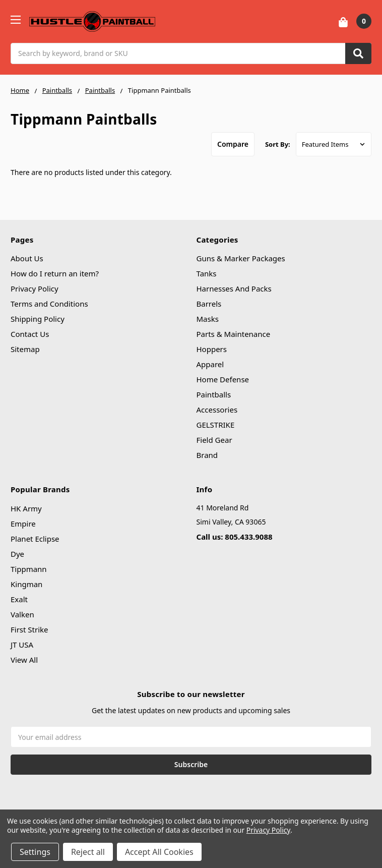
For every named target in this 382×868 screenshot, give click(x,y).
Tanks (207, 273)
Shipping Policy (38, 319)
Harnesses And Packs (234, 288)
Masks (208, 319)
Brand (207, 455)
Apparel (210, 364)
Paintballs (214, 394)
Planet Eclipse (35, 539)
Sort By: (278, 144)
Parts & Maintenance (234, 334)
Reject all (88, 852)
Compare (233, 144)
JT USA (22, 645)
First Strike (29, 629)
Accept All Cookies (159, 852)
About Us (27, 258)
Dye (17, 554)
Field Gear (214, 440)
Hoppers (212, 349)
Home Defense (223, 379)
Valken (22, 614)
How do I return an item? (55, 273)
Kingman (26, 584)
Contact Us (30, 334)
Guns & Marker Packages (241, 258)
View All (24, 660)
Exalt (19, 599)
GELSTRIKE (216, 425)
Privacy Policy (35, 288)
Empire (23, 524)
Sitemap (25, 349)
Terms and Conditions (49, 304)
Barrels (209, 304)
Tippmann (29, 569)
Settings (35, 852)
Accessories (217, 410)
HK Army (26, 508)
